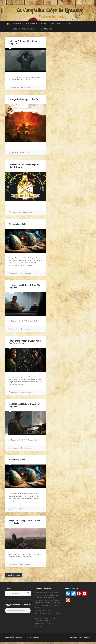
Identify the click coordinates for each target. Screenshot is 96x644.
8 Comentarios (26, 565)
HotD (68, 23)
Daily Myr (16, 23)
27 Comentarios (27, 448)
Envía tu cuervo (47, 29)
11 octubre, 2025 (15, 88)
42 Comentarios (27, 329)
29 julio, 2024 (15, 565)
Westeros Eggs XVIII (17, 224)
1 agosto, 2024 (15, 448)
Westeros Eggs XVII (17, 460)
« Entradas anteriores (13, 575)
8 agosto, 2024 (15, 329)
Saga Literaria (30, 23)
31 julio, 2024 (14, 509)
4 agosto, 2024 (15, 392)
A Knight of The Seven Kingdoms (24, 29)
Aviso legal (74, 637)
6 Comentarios (27, 88)
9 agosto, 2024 (15, 273)
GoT (59, 23)
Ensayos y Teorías (47, 23)
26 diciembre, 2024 (16, 212)
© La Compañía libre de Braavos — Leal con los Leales (22, 637)
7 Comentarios (26, 509)
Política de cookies (85, 637)
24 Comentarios (27, 273)
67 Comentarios (27, 392)
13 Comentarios (26, 153)
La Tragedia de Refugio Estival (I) (23, 99)
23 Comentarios (29, 212)
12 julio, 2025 (14, 153)
